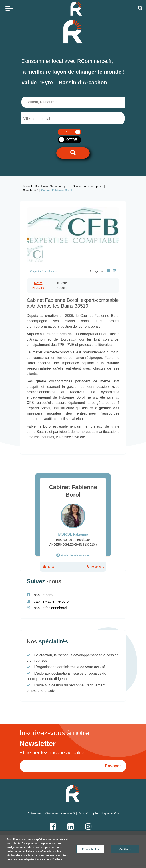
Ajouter (45, 271)
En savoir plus (90, 849)
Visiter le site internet (75, 555)
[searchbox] (41, 119)
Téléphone (97, 567)
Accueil (27, 186)
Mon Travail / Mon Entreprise (52, 186)
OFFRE (72, 140)
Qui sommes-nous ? (60, 813)
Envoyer (113, 766)
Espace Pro (110, 813)
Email (51, 567)
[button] (34, 225)
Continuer (125, 849)
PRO (66, 132)
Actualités (35, 813)
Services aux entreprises (88, 186)
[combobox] (45, 118)
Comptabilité (31, 190)
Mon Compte (88, 813)
